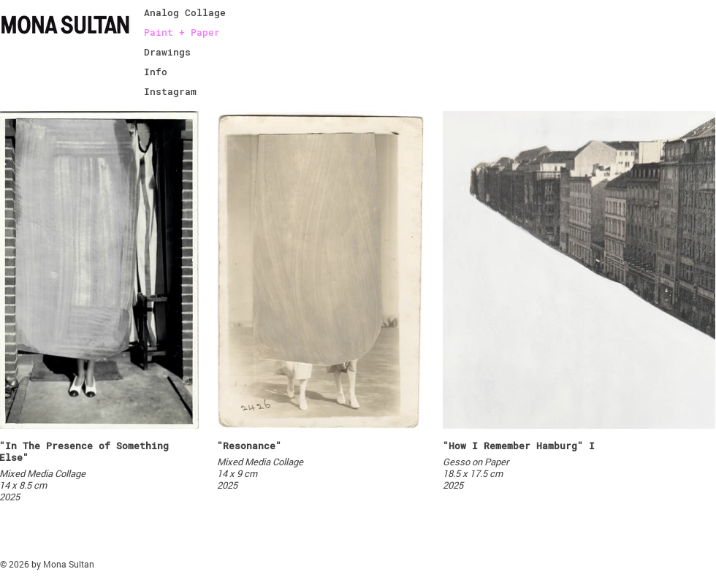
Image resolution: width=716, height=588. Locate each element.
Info (156, 72)
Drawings (167, 52)
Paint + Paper (182, 32)
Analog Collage (185, 12)
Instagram (170, 91)
